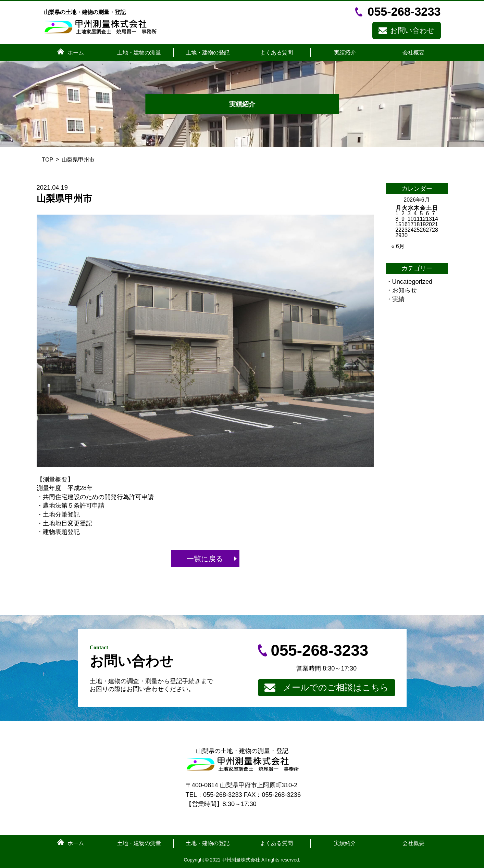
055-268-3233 (404, 12)
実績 (398, 299)
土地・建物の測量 (139, 53)
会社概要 (413, 53)
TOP (48, 160)
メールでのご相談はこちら (336, 687)
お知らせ (405, 290)
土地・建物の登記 (208, 53)
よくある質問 (276, 53)
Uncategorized (412, 282)
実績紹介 (345, 53)
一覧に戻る (205, 559)
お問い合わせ (412, 30)
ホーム (76, 53)
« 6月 (398, 246)
